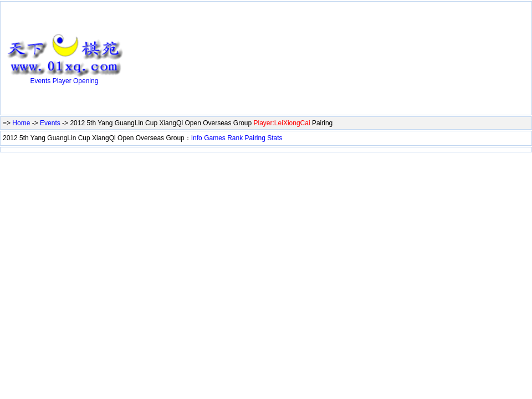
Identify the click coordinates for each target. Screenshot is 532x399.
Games (215, 138)
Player (62, 81)
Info (197, 138)
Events (41, 81)
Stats (275, 138)
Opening (86, 81)
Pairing (255, 138)
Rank (235, 138)
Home (21, 123)
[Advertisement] (185, 59)
